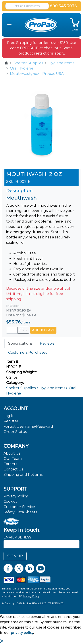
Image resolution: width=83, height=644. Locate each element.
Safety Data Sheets (20, 512)
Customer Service (19, 507)
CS (22, 330)
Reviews (47, 343)
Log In (9, 416)
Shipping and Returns (23, 475)
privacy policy (22, 633)
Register (11, 421)
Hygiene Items (61, 63)
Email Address (17, 537)
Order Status (15, 432)
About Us (12, 453)
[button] (9, 25)
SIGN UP (15, 556)
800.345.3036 (63, 6)
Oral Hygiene (22, 68)
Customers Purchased (28, 352)
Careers (10, 464)
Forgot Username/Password (28, 426)
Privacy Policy (16, 496)
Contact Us (13, 469)
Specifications (20, 343)
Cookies (10, 501)
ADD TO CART (43, 330)
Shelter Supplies (28, 63)
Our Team (13, 459)
